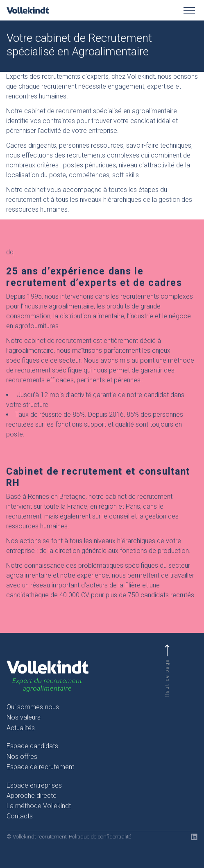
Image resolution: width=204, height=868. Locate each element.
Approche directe (32, 796)
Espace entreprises (34, 785)
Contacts (20, 816)
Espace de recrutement (40, 767)
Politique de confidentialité (100, 837)
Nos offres (22, 757)
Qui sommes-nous (33, 707)
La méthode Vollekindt (39, 806)
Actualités (21, 728)
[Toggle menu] (189, 10)
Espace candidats (32, 746)
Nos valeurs (24, 717)
